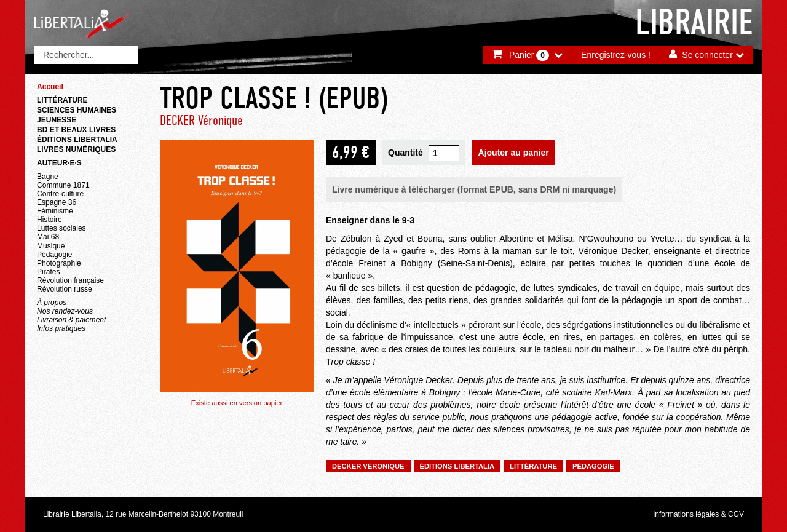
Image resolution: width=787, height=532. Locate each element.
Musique (51, 246)
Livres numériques (76, 149)
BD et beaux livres (76, 130)
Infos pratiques (61, 328)
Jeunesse (57, 120)
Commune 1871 (63, 185)
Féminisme (55, 211)
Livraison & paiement (71, 320)
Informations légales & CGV (698, 514)
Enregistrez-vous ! (616, 55)
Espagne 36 (57, 202)
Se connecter (707, 55)
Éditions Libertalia (77, 140)
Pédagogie (55, 255)
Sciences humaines (77, 110)
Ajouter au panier (514, 153)
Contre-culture (60, 194)
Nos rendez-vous (65, 311)
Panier (529, 55)
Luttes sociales (61, 228)
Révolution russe (65, 289)
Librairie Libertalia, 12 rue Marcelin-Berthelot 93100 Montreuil (143, 514)
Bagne (48, 177)
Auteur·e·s (59, 163)
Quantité (405, 153)
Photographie (59, 263)
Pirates (48, 272)
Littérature (62, 100)
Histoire (49, 220)
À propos (52, 303)
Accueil (50, 87)
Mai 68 (48, 237)
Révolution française (70, 280)
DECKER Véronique (201, 120)
